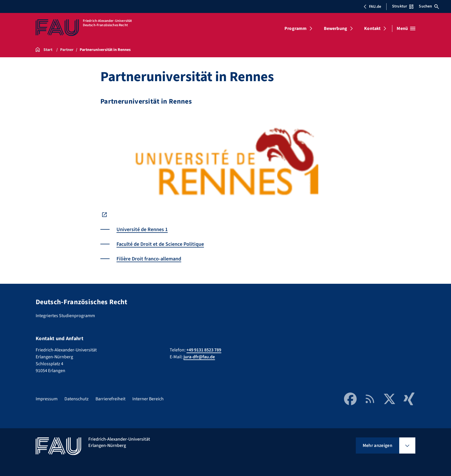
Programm (296, 28)
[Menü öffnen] (406, 28)
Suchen (429, 6)
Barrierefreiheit (110, 399)
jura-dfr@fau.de (199, 357)
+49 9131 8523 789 (204, 350)
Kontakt (372, 28)
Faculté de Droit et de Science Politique (160, 244)
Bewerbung (336, 28)
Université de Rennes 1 (142, 230)
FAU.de (372, 7)
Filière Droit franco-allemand (149, 259)
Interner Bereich (148, 399)
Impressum (47, 399)
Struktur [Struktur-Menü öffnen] (403, 6)
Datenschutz (77, 399)
